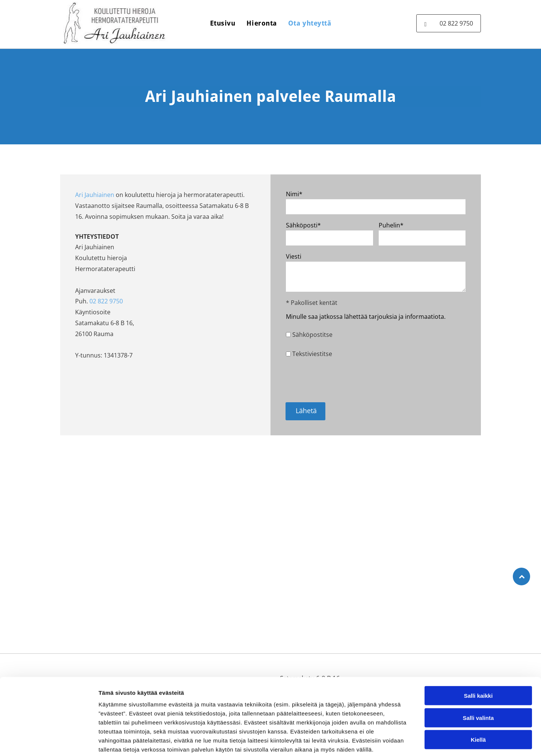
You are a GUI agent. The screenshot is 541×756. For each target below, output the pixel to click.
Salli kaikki (478, 657)
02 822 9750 (106, 301)
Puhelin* (391, 225)
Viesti (294, 256)
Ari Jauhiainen (95, 195)
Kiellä (478, 701)
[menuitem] (223, 23)
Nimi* (294, 194)
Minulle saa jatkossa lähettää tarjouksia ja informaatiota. (366, 317)
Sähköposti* (303, 225)
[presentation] (343, 380)
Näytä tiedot (402, 741)
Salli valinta (478, 679)
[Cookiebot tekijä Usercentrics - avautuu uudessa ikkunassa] (49, 741)
